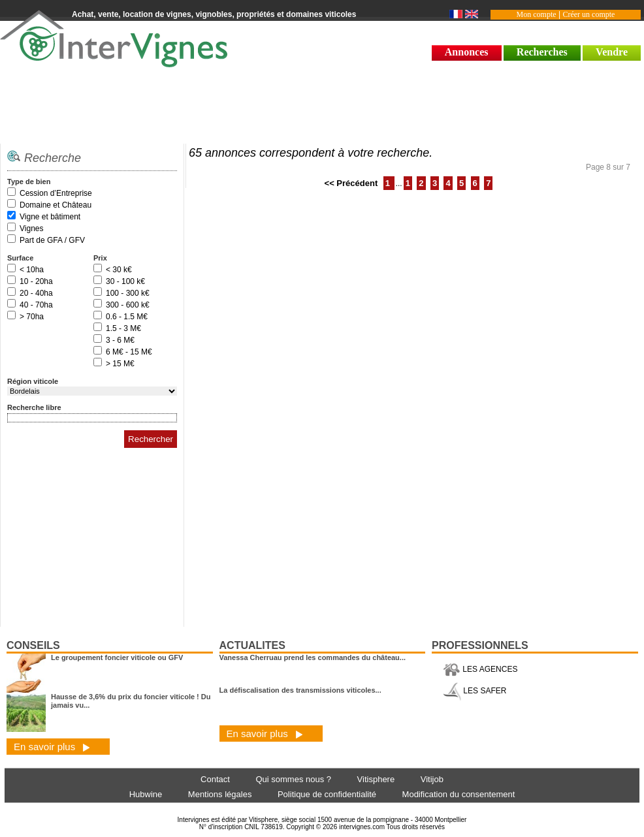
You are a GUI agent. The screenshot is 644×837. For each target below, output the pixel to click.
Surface (20, 258)
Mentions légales (220, 794)
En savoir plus (52, 747)
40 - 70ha (36, 305)
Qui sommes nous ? (293, 779)
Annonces (467, 52)
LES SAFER (475, 691)
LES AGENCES (480, 669)
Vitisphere (376, 779)
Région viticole (33, 381)
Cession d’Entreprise (56, 193)
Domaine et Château (56, 205)
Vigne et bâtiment (50, 217)
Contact (215, 779)
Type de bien (29, 182)
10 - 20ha (36, 281)
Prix (100, 258)
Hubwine (146, 794)
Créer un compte (588, 14)
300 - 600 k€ (128, 305)
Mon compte (537, 14)
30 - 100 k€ (125, 281)
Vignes (31, 229)
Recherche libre (34, 407)
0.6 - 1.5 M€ (127, 317)
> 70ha (32, 317)
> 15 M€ (120, 364)
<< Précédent (352, 183)
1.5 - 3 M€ (123, 328)
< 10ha (32, 270)
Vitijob (432, 779)
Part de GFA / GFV (52, 240)
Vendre (612, 52)
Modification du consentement (459, 794)
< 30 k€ (119, 270)
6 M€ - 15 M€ (129, 352)
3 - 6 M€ (120, 340)
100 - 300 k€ (128, 293)
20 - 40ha (36, 293)
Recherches (542, 52)
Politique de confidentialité (327, 794)
